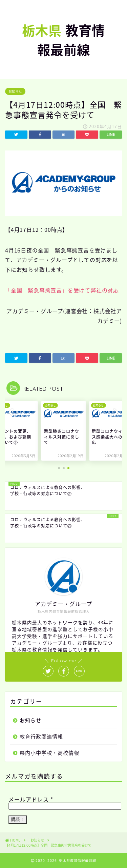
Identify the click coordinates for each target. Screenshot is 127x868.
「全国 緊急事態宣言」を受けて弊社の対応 (62, 290)
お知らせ (15, 91)
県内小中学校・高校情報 (49, 753)
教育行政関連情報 (41, 736)
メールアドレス (31, 799)
